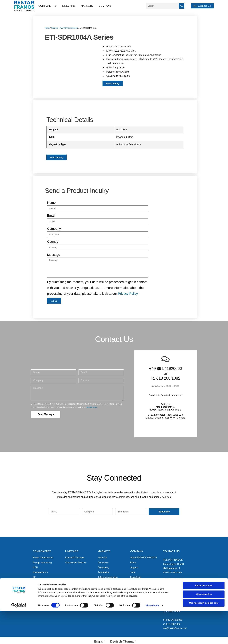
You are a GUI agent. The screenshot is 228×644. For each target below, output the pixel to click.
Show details (153, 638)
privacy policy (92, 407)
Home (47, 28)
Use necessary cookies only (204, 636)
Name (51, 203)
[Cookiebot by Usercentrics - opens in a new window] (19, 638)
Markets (87, 6)
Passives (55, 28)
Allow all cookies (204, 618)
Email (51, 216)
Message (54, 255)
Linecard (69, 6)
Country (53, 242)
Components (47, 6)
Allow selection (204, 627)
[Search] (182, 6)
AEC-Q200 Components (69, 28)
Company (105, 6)
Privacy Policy (128, 294)
